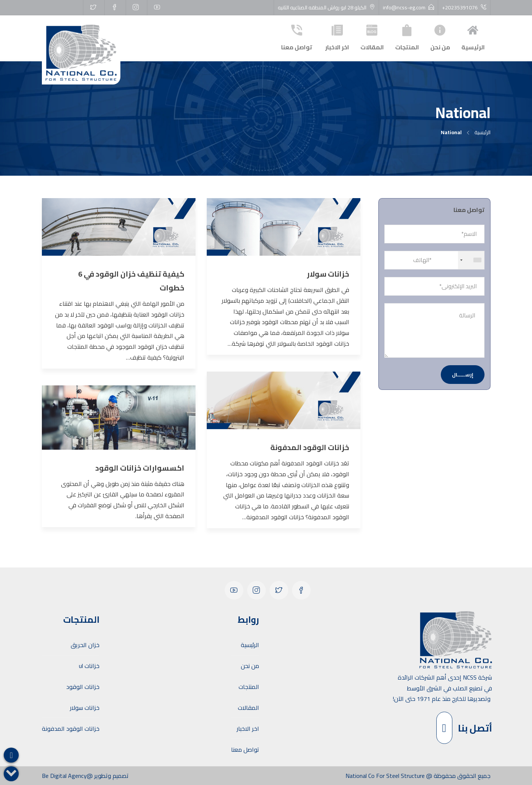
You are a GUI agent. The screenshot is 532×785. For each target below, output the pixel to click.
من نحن (440, 37)
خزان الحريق (85, 645)
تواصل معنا (297, 37)
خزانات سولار (85, 708)
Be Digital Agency (64, 776)
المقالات (372, 37)
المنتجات (407, 37)
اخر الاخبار (337, 37)
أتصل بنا (464, 728)
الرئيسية (473, 37)
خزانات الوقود (83, 687)
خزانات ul (89, 666)
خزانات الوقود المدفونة (71, 729)
